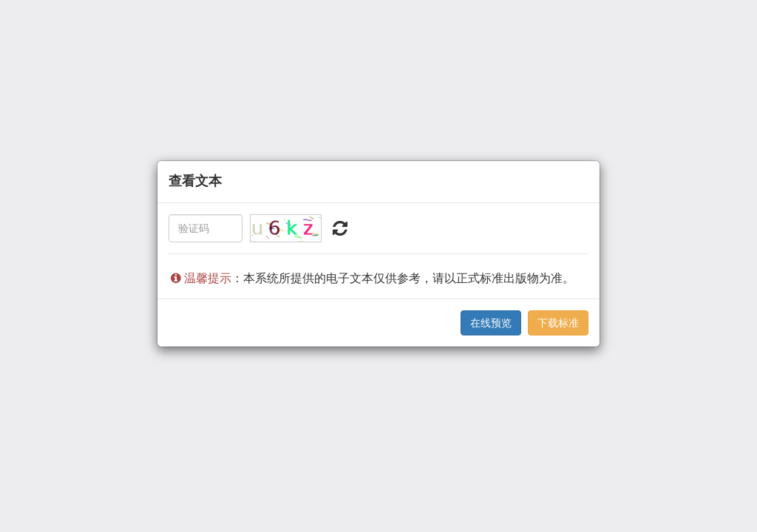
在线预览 (491, 323)
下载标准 (558, 323)
